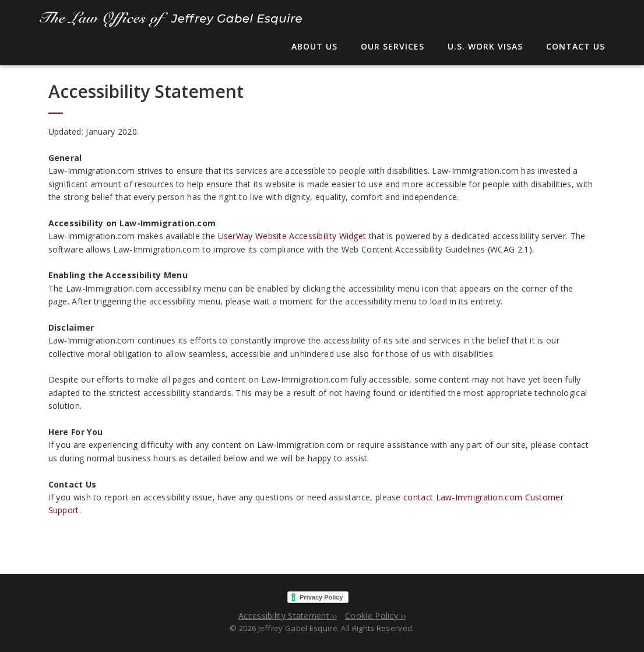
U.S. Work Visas (485, 46)
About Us (314, 46)
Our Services (393, 46)
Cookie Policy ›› (375, 616)
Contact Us (576, 46)
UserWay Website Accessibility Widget (292, 236)
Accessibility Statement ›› (288, 616)
